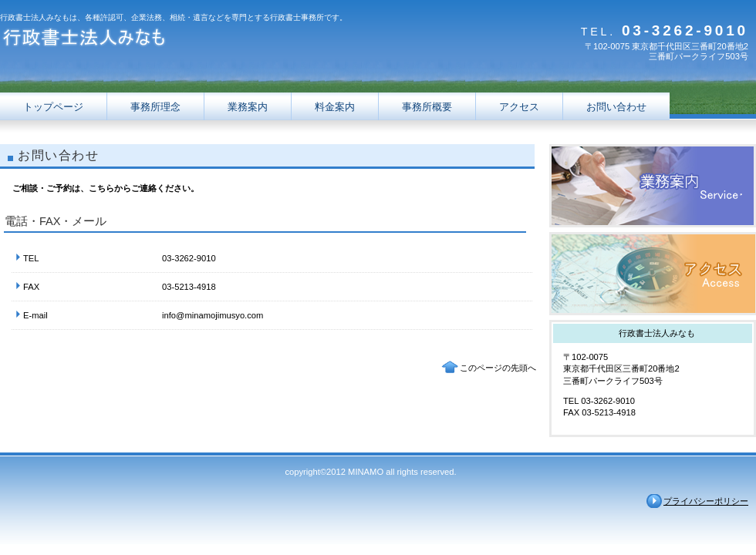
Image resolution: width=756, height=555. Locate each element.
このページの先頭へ (498, 368)
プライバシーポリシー (706, 501)
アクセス (653, 274)
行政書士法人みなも (154, 40)
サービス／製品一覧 (653, 186)
